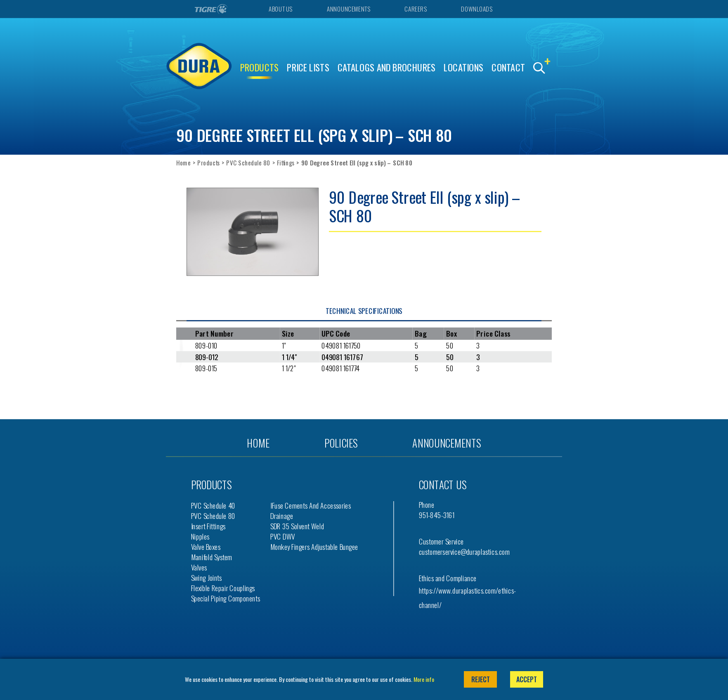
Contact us (443, 484)
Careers (415, 9)
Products (260, 67)
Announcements (348, 9)
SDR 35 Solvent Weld (297, 526)
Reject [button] (481, 679)
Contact (508, 67)
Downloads (476, 9)
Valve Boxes (206, 546)
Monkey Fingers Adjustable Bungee (314, 546)
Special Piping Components (226, 598)
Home (183, 163)
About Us (280, 9)
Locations (463, 67)
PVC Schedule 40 (213, 505)
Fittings (286, 163)
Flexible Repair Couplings (223, 588)
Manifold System (212, 557)
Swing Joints (207, 577)
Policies (341, 443)
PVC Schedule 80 (248, 163)
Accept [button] (527, 679)
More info (424, 679)
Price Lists (308, 67)
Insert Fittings (208, 526)
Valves (199, 567)
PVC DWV (283, 536)
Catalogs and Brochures (387, 67)
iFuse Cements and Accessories (311, 505)
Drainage (282, 515)
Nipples (200, 536)
